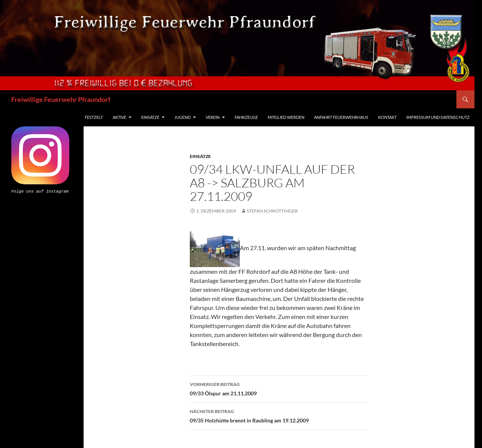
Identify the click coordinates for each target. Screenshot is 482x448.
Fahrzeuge (246, 117)
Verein (213, 117)
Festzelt (94, 117)
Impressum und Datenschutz (438, 117)
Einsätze (150, 117)
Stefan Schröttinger (272, 211)
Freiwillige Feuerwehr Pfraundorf (61, 99)
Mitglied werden (286, 117)
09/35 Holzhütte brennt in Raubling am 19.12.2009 (279, 415)
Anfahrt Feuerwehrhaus (341, 117)
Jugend (182, 117)
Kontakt (387, 117)
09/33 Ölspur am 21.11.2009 (279, 388)
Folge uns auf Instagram (40, 191)
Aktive (119, 117)
